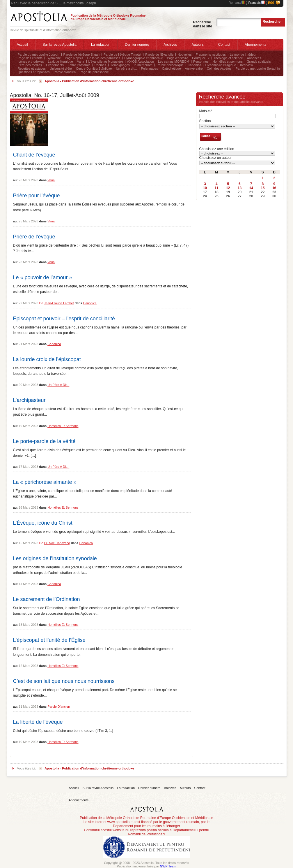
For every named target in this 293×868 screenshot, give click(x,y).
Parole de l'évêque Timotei (122, 55)
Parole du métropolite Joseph (39, 55)
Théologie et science (228, 58)
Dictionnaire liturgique (221, 65)
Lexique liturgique (60, 62)
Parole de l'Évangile (159, 55)
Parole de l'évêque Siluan (81, 55)
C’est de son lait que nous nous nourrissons (64, 681)
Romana (237, 3)
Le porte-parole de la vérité (44, 441)
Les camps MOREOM (174, 62)
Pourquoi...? (201, 58)
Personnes (201, 62)
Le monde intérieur (243, 55)
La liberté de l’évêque (38, 722)
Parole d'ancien (65, 72)
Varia (81, 62)
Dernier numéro (137, 45)
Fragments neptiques (211, 55)
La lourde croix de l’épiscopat (47, 359)
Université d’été (61, 68)
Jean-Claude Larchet (59, 303)
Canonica (194, 65)
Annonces (254, 58)
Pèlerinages (150, 68)
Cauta (206, 136)
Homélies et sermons (228, 62)
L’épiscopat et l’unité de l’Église (49, 640)
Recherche (272, 22)
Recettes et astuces (32, 68)
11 (216, 188)
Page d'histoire (177, 58)
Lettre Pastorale (79, 65)
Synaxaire (54, 58)
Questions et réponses (34, 72)
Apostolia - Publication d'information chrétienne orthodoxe (89, 81)
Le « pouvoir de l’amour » (43, 277)
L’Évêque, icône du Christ (43, 523)
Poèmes (100, 65)
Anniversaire (194, 68)
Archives (170, 45)
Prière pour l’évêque (37, 196)
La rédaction (101, 45)
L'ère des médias (30, 65)
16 (274, 188)
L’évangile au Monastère (106, 62)
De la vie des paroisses (104, 58)
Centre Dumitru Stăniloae (94, 68)
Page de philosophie (94, 72)
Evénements (55, 65)
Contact (224, 45)
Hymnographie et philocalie (144, 58)
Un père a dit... (126, 68)
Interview (246, 65)
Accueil (23, 45)
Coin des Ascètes (219, 68)
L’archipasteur (29, 400)
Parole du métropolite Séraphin (258, 68)
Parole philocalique (170, 65)
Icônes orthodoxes (31, 62)
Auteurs (197, 45)
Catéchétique (172, 68)
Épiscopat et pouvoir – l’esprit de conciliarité (64, 319)
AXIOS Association (141, 62)
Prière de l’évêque (34, 237)
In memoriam (143, 65)
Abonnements (255, 45)
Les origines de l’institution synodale (55, 558)
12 (228, 188)
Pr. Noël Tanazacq (57, 543)
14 (251, 188)
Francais (257, 3)
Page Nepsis (74, 58)
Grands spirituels (259, 62)
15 (263, 188)
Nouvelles (184, 55)
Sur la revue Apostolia (60, 45)
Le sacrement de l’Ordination (47, 599)
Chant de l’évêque (34, 155)
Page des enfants (30, 58)
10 (205, 188)
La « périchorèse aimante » (45, 482)
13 (240, 188)
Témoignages (120, 65)
